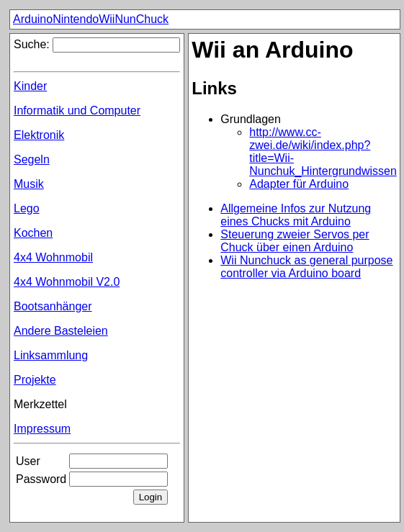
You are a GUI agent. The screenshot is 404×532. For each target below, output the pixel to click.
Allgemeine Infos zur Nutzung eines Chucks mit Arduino (296, 215)
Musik (29, 184)
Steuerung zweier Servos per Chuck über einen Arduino (295, 241)
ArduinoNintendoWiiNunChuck (91, 19)
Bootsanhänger (53, 306)
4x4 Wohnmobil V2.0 (67, 282)
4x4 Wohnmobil (53, 257)
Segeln (32, 159)
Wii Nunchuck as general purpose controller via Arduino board (306, 267)
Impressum (42, 429)
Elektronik (39, 135)
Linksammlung (51, 355)
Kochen (33, 233)
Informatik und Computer (77, 111)
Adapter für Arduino (299, 184)
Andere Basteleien (61, 331)
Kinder (30, 86)
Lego (27, 208)
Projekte (35, 380)
